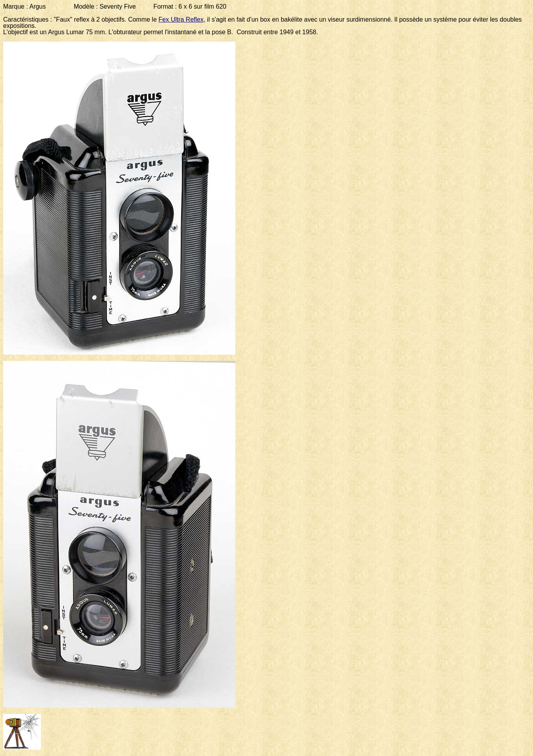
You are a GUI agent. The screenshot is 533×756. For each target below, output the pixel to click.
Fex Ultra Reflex (181, 19)
